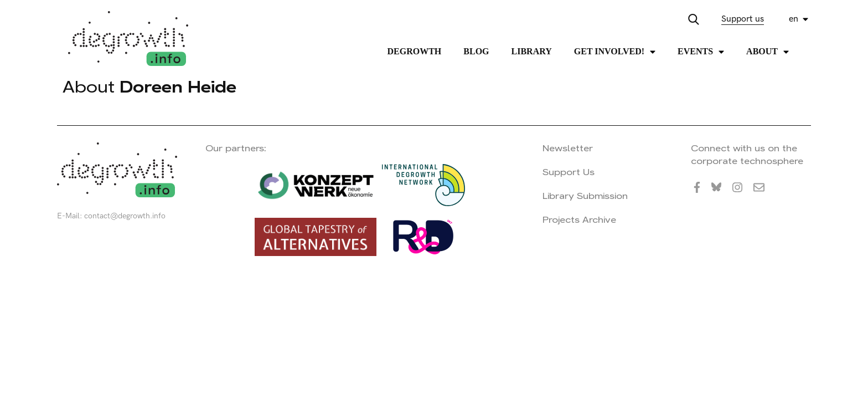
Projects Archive (579, 220)
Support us (743, 19)
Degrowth (415, 51)
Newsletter (568, 148)
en (794, 19)
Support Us (569, 172)
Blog (476, 51)
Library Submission (585, 196)
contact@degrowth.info (125, 216)
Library (532, 51)
